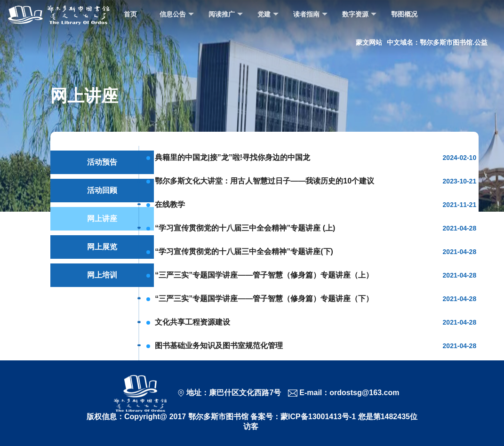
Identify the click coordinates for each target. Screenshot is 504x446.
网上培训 (102, 275)
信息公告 (177, 14)
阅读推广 (226, 14)
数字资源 (359, 14)
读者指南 (310, 14)
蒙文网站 (369, 42)
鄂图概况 (404, 14)
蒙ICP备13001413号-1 (318, 417)
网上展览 (102, 247)
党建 (268, 14)
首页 (130, 14)
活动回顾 (102, 190)
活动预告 (102, 162)
